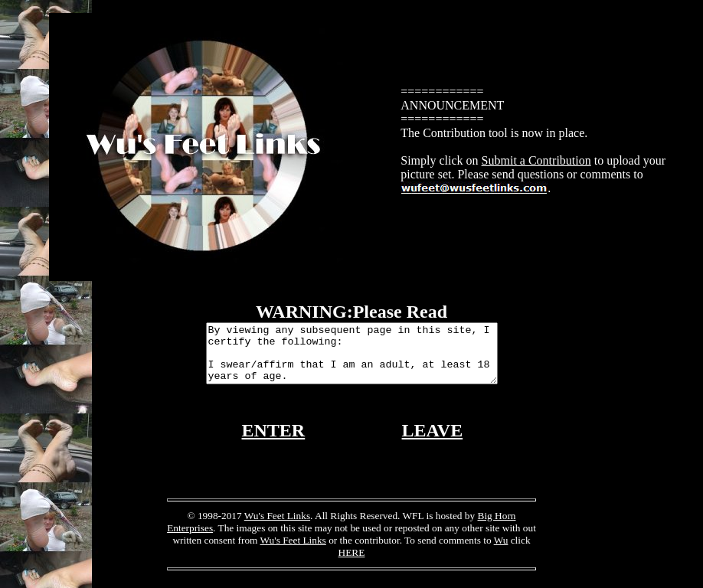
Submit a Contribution (536, 160)
